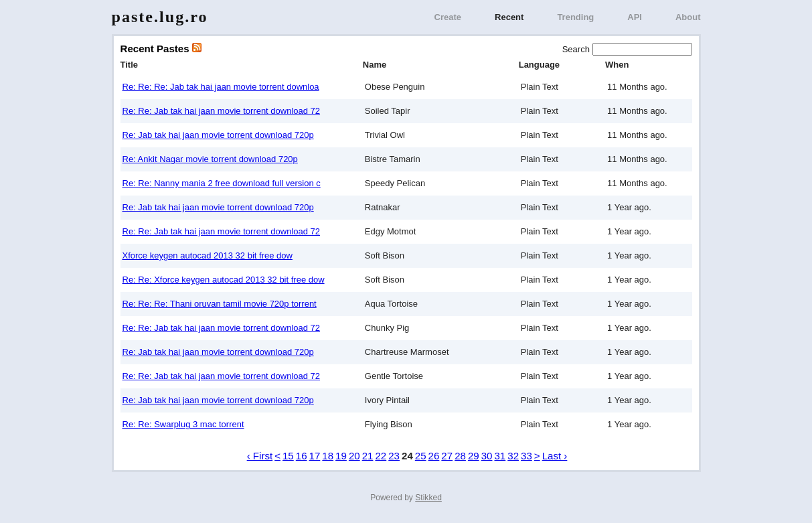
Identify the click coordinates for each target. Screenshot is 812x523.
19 (341, 456)
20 (354, 456)
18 (328, 456)
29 (474, 456)
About (688, 17)
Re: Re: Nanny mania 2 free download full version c (222, 183)
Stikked (428, 498)
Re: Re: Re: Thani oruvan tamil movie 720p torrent (220, 304)
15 (288, 456)
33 (526, 456)
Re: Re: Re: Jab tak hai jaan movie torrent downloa (221, 87)
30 (487, 456)
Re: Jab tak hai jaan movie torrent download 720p (218, 135)
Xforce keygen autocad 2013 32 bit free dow (208, 255)
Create (448, 17)
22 (381, 456)
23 (394, 456)
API (635, 17)
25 (421, 456)
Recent (509, 17)
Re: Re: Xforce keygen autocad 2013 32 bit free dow (224, 280)
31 (500, 456)
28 (460, 456)
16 (302, 456)
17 (315, 456)
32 (513, 456)
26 (434, 456)
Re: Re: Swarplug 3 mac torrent (183, 424)
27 (447, 456)
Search (577, 49)
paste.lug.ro (160, 17)
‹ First (260, 456)
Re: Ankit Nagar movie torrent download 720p (210, 159)
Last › (555, 456)
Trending (575, 17)
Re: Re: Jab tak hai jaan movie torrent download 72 (222, 111)
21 (368, 456)
